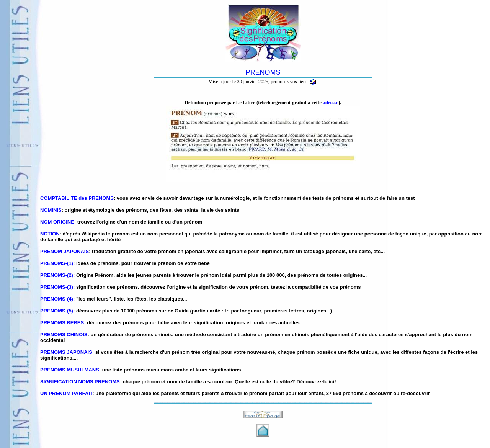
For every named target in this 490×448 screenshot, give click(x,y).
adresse (331, 102)
